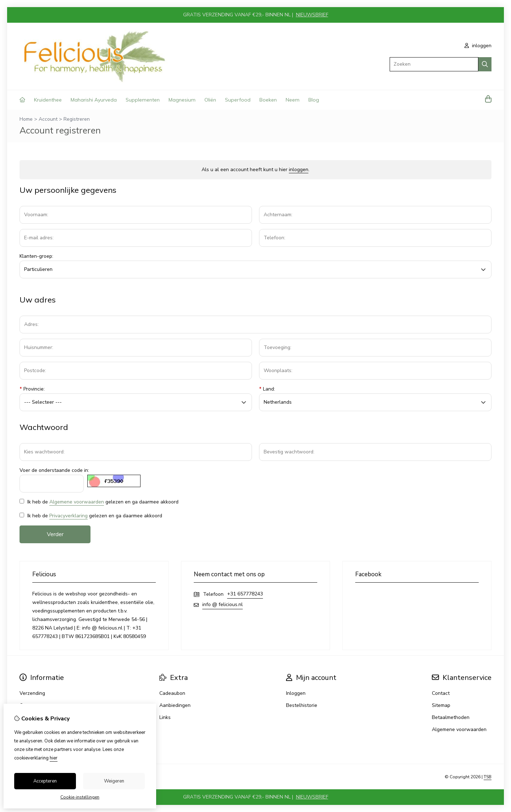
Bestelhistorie (302, 705)
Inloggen (296, 693)
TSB (488, 777)
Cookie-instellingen (80, 797)
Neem (293, 100)
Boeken (268, 100)
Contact (441, 693)
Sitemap (441, 705)
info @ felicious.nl (222, 604)
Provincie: (32, 389)
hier (54, 758)
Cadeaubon (172, 693)
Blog (314, 100)
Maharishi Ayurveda (94, 100)
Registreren (77, 119)
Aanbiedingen (175, 705)
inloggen (478, 46)
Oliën (210, 100)
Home (26, 119)
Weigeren (114, 781)
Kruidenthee (48, 100)
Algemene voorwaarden (77, 502)
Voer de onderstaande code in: (54, 470)
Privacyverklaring (68, 516)
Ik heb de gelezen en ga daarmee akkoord (99, 502)
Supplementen (143, 100)
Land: (267, 389)
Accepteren (45, 781)
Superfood (238, 100)
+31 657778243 (245, 594)
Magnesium (182, 100)
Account (48, 119)
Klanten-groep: (36, 256)
